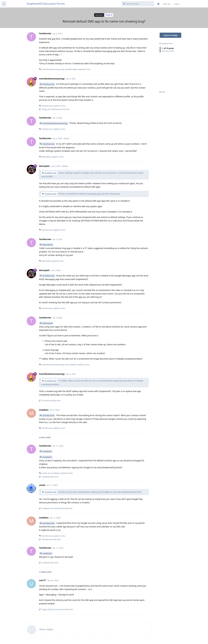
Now (162, 92)
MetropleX (48, 245)
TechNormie (48, 84)
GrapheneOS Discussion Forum (46, 4)
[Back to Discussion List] (4, 4)
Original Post (166, 43)
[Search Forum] (138, 4)
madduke (47, 451)
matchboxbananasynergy (55, 123)
